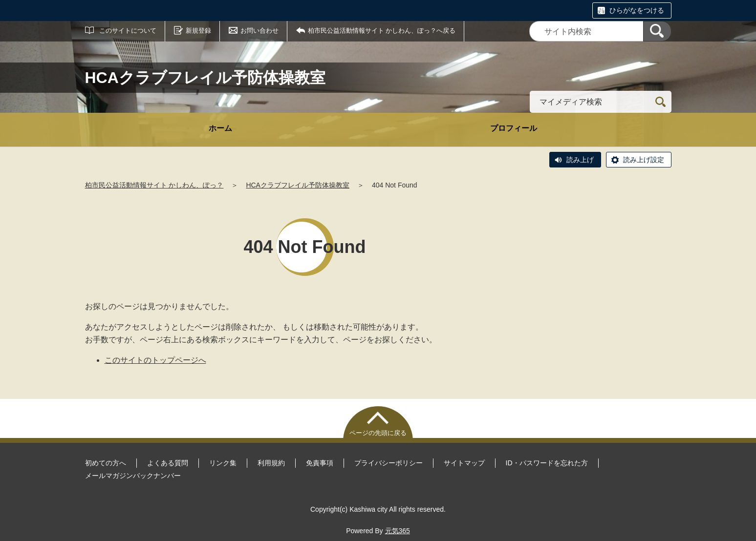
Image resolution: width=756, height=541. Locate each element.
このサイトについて (128, 31)
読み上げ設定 (644, 160)
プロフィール (514, 128)
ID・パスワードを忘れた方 (547, 463)
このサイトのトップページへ (155, 360)
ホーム (220, 128)
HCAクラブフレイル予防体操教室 (298, 185)
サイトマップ (464, 463)
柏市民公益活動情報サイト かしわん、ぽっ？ (154, 185)
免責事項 (320, 463)
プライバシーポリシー (389, 463)
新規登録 (198, 31)
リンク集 (223, 463)
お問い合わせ (259, 31)
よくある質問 (168, 463)
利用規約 (271, 463)
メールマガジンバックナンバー (133, 476)
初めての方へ (106, 463)
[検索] (657, 31)
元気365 (398, 531)
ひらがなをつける (637, 10)
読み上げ (580, 160)
